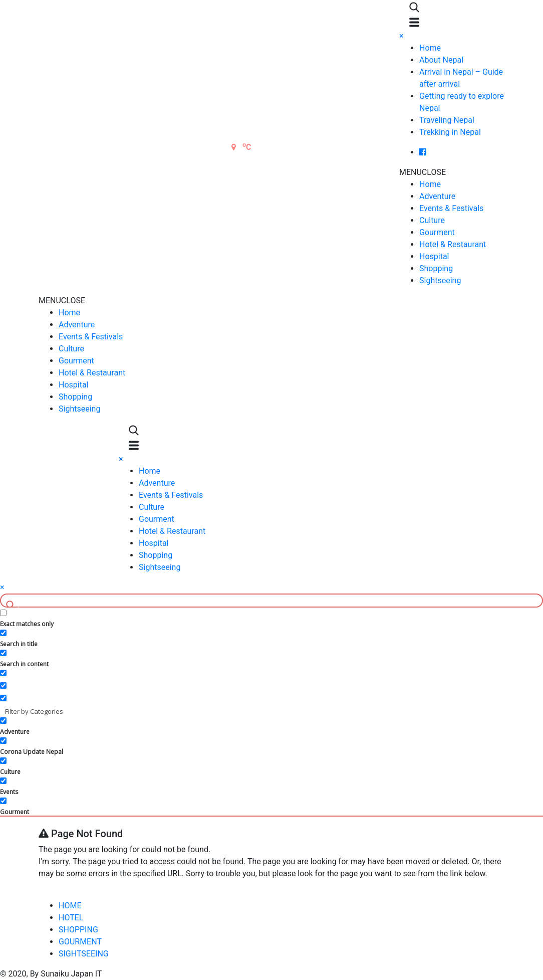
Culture (432, 220)
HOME (70, 906)
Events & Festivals (451, 208)
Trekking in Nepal (450, 132)
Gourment (437, 232)
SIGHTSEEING (84, 954)
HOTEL (71, 918)
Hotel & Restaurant (453, 244)
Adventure (437, 196)
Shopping (436, 268)
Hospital (434, 256)
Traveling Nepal (447, 120)
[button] (423, 172)
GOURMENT (80, 942)
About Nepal (441, 60)
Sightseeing (440, 280)
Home (430, 48)
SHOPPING (78, 930)
